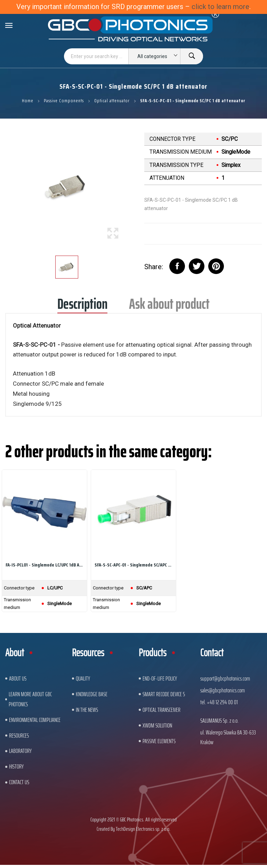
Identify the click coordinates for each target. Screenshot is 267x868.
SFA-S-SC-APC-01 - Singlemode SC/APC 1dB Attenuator (133, 565)
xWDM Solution (157, 725)
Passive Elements (159, 741)
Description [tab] (82, 306)
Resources (19, 736)
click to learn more (220, 7)
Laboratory (20, 751)
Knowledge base (92, 694)
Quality (83, 678)
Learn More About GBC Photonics (30, 699)
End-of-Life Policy (160, 678)
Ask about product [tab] (169, 306)
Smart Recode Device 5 (164, 694)
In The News (87, 710)
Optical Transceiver (161, 710)
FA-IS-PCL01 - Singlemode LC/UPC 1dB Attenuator (44, 565)
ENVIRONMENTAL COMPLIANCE (35, 720)
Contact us (19, 782)
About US (18, 678)
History (16, 766)
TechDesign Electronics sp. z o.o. (143, 829)
